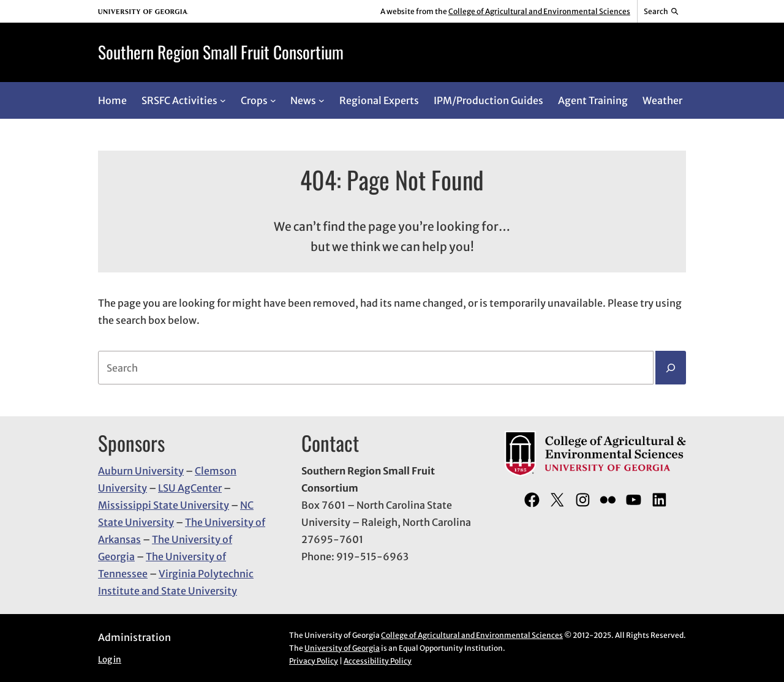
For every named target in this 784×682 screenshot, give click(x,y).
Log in (110, 660)
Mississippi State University (164, 505)
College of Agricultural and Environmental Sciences (539, 11)
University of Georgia (342, 648)
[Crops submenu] (273, 100)
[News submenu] (322, 100)
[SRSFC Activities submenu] (223, 100)
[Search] (671, 368)
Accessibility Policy (378, 661)
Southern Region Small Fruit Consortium (221, 52)
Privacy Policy (314, 661)
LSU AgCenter (190, 488)
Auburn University (141, 471)
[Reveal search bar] (662, 12)
